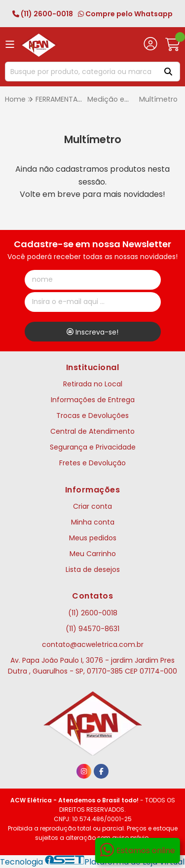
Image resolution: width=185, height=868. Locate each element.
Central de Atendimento (92, 431)
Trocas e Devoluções (92, 415)
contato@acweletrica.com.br (93, 644)
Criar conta (92, 506)
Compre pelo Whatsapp (125, 14)
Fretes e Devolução (92, 463)
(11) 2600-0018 (43, 14)
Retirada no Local (93, 384)
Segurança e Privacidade (93, 447)
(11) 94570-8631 (92, 629)
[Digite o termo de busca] (80, 72)
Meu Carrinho (93, 554)
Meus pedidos (93, 538)
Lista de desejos (93, 569)
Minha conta (93, 522)
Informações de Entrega (93, 400)
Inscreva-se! (92, 332)
